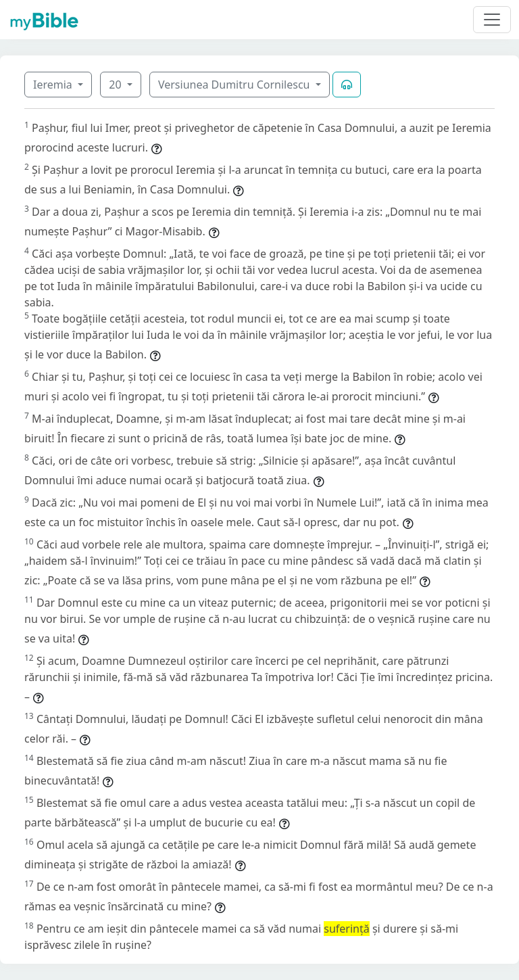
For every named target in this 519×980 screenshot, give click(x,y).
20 (116, 85)
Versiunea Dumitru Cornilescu (236, 85)
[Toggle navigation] (492, 20)
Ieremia (54, 85)
